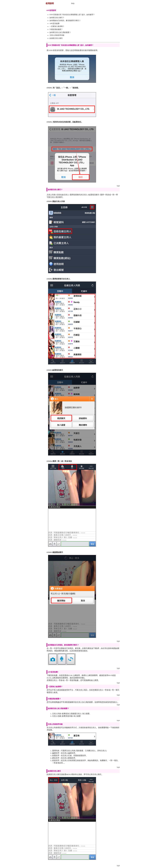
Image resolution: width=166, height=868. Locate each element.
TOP (118, 186)
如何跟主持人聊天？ (57, 18)
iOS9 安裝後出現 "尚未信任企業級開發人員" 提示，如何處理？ (72, 15)
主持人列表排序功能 (57, 35)
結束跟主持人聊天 (56, 38)
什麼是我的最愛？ (56, 29)
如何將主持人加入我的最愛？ (60, 32)
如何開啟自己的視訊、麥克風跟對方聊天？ (65, 20)
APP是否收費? (55, 23)
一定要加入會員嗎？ (57, 26)
